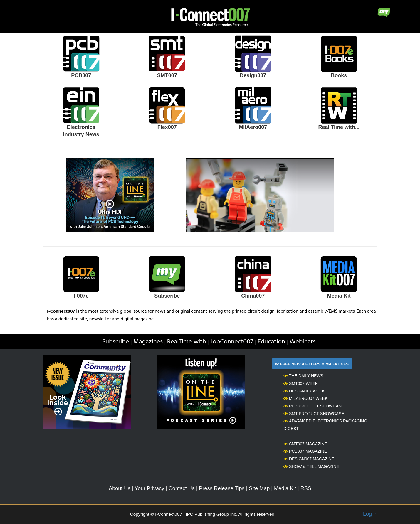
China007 (253, 296)
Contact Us (182, 488)
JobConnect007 (232, 342)
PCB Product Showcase (314, 406)
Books (339, 75)
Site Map (259, 488)
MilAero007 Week (306, 398)
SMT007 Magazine (305, 444)
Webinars (303, 342)
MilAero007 (253, 127)
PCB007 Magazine (305, 451)
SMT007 (167, 75)
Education (271, 342)
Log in (370, 514)
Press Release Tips (222, 488)
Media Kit (339, 296)
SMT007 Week (301, 383)
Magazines (148, 342)
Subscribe (167, 296)
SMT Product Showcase (314, 414)
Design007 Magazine (309, 459)
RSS (306, 488)
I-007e (81, 296)
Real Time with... (339, 127)
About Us (120, 488)
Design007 (253, 75)
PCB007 (81, 75)
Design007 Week (304, 391)
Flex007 (167, 127)
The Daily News (303, 376)
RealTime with (187, 342)
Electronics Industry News (81, 131)
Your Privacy (149, 488)
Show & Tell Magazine (311, 466)
